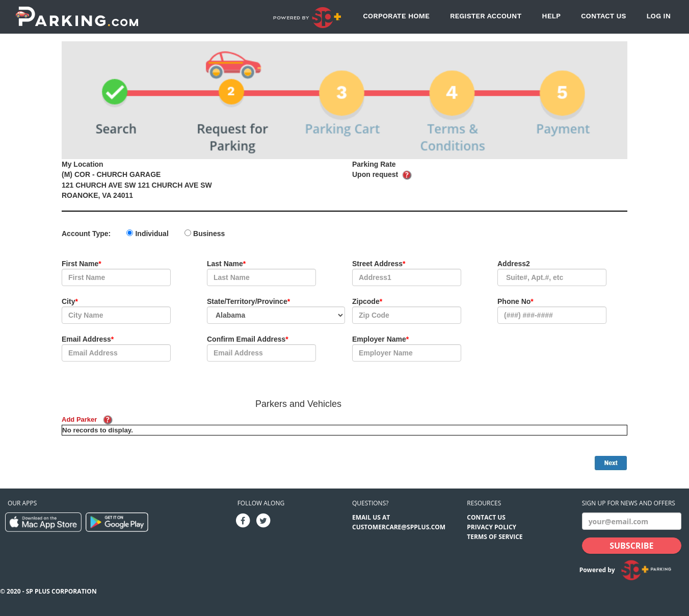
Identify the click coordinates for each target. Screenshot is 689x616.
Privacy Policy (492, 527)
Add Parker (79, 419)
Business (209, 234)
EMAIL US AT (371, 517)
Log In (658, 16)
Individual (152, 234)
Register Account (486, 16)
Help (551, 16)
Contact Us (603, 16)
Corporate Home (396, 16)
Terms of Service (495, 537)
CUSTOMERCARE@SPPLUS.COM (399, 527)
